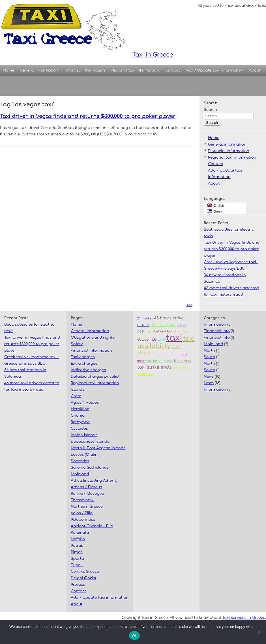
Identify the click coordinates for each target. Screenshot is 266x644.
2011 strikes (145, 318)
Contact (172, 70)
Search (210, 110)
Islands (78, 390)
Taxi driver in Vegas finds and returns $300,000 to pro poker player (88, 116)
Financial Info (217, 331)
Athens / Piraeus (86, 487)
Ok (134, 636)
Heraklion (80, 409)
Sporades (80, 461)
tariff (161, 340)
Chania (78, 416)
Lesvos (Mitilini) (85, 455)
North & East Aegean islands (98, 448)
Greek (214, 211)
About (255, 70)
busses (182, 325)
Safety (77, 344)
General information (39, 70)
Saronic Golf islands (90, 468)
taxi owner (183, 361)
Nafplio (78, 539)
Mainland (80, 474)
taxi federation (168, 354)
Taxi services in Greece (244, 618)
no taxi (182, 331)
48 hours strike (169, 318)
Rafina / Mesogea (87, 494)
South (209, 357)
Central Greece (85, 572)
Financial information (85, 70)
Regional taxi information (135, 70)
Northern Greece (87, 507)
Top (189, 305)
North (209, 351)
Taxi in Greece (86, 29)
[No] (259, 632)
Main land (213, 344)
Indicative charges (88, 370)
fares (149, 331)
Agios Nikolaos (85, 403)
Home (8, 70)
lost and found (165, 331)
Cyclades (79, 429)
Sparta (77, 559)
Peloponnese (83, 520)
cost (141, 331)
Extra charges (84, 364)
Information (215, 325)
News (209, 377)
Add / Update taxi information (214, 70)
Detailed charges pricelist (95, 377)
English (215, 205)
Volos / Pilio (82, 513)
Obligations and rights (93, 338)
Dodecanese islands (90, 442)
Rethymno (80, 422)
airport (143, 325)
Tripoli (77, 565)
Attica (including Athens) (94, 481)
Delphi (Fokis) (83, 578)
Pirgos (77, 552)
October (143, 340)
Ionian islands (84, 435)
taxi (174, 338)
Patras (77, 546)
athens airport (163, 325)
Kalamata (80, 533)
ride (154, 340)
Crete (76, 396)
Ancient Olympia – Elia (92, 526)
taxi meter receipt (160, 361)
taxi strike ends (154, 367)
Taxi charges (83, 357)
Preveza (78, 585)
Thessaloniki (83, 500)
